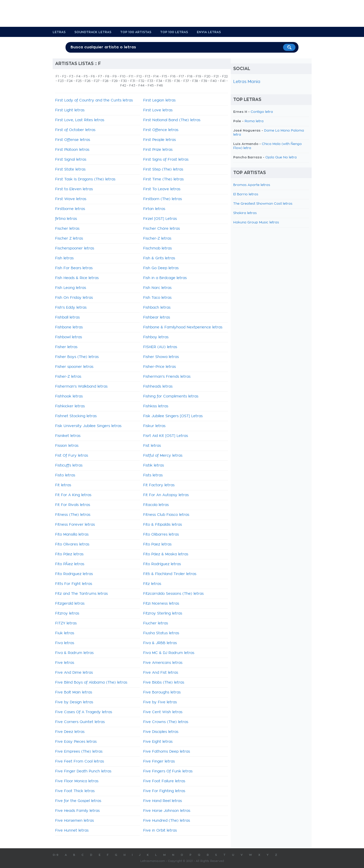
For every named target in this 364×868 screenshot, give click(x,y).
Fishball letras (67, 317)
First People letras (159, 140)
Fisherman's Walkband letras (81, 387)
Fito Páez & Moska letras (166, 554)
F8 (107, 76)
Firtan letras (154, 209)
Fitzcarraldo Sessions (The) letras (173, 594)
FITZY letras (66, 623)
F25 (79, 81)
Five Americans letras (163, 663)
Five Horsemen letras (74, 821)
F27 (97, 81)
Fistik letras (154, 465)
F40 (214, 81)
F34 (159, 81)
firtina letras (66, 219)
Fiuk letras (65, 633)
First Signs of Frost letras (166, 160)
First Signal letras (71, 160)
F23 (61, 81)
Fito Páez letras (69, 554)
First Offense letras (73, 140)
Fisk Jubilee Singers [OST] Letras (173, 416)
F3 (71, 76)
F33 (150, 81)
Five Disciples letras (161, 732)
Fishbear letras (157, 317)
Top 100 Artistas (136, 32)
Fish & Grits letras (159, 258)
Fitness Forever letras (75, 525)
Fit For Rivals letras (73, 505)
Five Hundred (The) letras (167, 821)
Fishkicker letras (70, 406)
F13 (147, 76)
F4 (78, 76)
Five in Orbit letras (160, 831)
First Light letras (70, 110)
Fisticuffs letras (69, 465)
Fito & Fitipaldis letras (163, 525)
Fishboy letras (156, 337)
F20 (207, 76)
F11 (131, 76)
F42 (123, 86)
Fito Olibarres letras (161, 535)
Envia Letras (209, 32)
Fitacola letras (156, 505)
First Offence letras (161, 130)
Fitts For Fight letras (74, 584)
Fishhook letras (69, 396)
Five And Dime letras (74, 673)
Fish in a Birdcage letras (165, 278)
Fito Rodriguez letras (74, 574)
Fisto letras (65, 475)
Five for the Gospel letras (78, 801)
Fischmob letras (157, 248)
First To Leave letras (162, 189)
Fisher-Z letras (68, 377)
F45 (151, 86)
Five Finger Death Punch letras (83, 771)
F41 (223, 81)
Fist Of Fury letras (72, 456)
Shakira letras (245, 213)
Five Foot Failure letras (164, 781)
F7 (100, 76)
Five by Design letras (74, 702)
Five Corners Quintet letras (80, 722)
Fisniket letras (68, 436)
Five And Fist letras (161, 673)
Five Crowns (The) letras (166, 722)
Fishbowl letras (69, 337)
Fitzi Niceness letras (161, 604)
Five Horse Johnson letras (167, 811)
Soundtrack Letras (93, 32)
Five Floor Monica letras (77, 781)
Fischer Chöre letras (162, 229)
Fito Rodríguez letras (162, 564)
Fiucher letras (156, 623)
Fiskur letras (154, 426)
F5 (86, 76)
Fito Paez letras (157, 544)
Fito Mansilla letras (72, 535)
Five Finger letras (159, 761)
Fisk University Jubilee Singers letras (88, 426)
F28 (106, 81)
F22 (225, 76)
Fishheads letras (158, 387)
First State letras (70, 170)
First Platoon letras (72, 150)
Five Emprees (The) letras (79, 752)
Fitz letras (152, 584)
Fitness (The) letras (73, 515)
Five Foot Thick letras (75, 791)
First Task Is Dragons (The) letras (85, 179)
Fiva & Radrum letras (74, 653)
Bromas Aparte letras (252, 185)
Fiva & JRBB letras (160, 643)
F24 (70, 81)
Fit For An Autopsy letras (166, 495)
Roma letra (254, 121)
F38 (195, 81)
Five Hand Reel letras (163, 801)
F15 (164, 76)
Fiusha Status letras (161, 633)
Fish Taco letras (157, 298)
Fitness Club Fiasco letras (166, 515)
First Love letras (158, 110)
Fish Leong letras (71, 288)
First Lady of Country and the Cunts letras (94, 100)
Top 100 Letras (174, 32)
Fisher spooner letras (74, 367)
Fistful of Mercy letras (163, 456)
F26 (88, 81)
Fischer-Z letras (157, 239)
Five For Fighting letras (164, 791)
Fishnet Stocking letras (76, 416)
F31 (133, 81)
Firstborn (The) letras (163, 199)
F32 (141, 81)
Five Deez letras (70, 732)
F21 (216, 76)
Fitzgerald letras (70, 604)
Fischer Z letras (69, 239)
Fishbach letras (157, 308)
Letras (59, 32)
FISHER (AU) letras (160, 347)
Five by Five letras (160, 702)
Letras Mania (247, 82)
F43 (132, 86)
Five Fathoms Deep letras (167, 752)
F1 (57, 76)
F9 (115, 76)
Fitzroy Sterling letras (163, 613)
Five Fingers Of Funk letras (168, 771)
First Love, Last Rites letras (80, 120)
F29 (115, 81)
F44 (141, 86)
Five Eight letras (158, 742)
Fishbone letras (69, 327)
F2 (64, 76)
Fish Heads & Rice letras (77, 278)
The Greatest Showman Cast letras (263, 204)
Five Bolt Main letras (74, 692)
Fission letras (67, 446)
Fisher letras (66, 347)
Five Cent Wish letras (163, 712)
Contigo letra (262, 112)
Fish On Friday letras (74, 298)
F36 (177, 81)
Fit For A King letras (73, 495)
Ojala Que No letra (281, 157)
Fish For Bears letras (74, 268)
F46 (160, 86)
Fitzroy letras (67, 613)
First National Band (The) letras (172, 120)
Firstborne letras (70, 209)
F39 (204, 81)
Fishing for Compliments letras (171, 396)
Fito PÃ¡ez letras (70, 564)
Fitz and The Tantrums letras (81, 594)
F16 (173, 76)
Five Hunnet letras (72, 831)
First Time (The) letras (163, 179)
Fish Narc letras (157, 288)
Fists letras (153, 475)
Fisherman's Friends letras (167, 377)
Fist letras (152, 446)
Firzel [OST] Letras (160, 219)
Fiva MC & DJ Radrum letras (169, 653)
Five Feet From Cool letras (80, 761)
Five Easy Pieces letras (76, 742)
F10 (123, 76)
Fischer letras (67, 229)
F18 (190, 76)
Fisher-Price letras (159, 367)
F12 (139, 76)
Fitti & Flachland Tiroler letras (170, 574)
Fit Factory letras (159, 485)
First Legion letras (159, 100)
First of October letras (75, 130)
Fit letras (63, 485)
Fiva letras (65, 643)
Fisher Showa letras (161, 357)
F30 (124, 81)
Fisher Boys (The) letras (77, 357)
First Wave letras (71, 199)
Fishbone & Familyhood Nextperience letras (183, 327)
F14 (156, 76)
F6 (93, 76)
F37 (186, 81)
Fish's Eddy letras (71, 308)
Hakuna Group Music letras (256, 223)
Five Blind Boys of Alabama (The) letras (91, 683)
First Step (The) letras (163, 170)
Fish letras (64, 258)
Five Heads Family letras (77, 811)
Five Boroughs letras (162, 692)
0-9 (56, 855)
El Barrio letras (246, 194)
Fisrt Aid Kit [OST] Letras (166, 436)
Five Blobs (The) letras (164, 683)
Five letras (65, 663)
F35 (168, 81)
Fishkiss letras (156, 406)
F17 (181, 76)
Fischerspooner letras (75, 248)
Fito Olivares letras (72, 544)
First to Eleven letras (74, 189)
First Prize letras (158, 150)
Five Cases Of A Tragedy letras (84, 712)
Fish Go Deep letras (161, 268)
